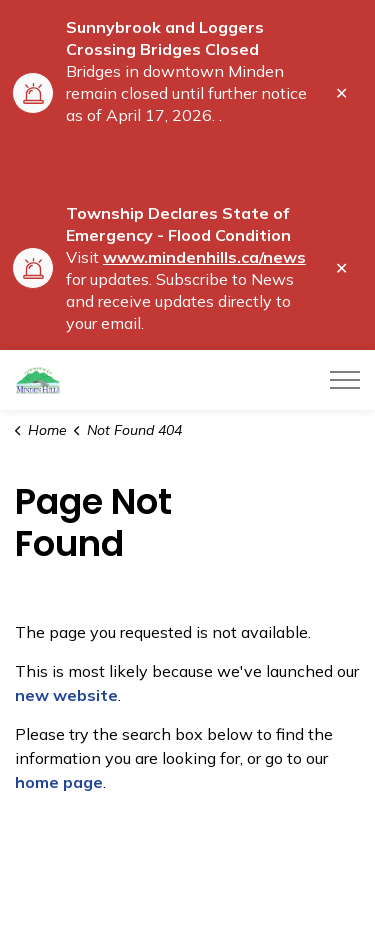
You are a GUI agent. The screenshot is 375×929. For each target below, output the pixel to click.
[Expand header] (345, 380)
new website (66, 695)
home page (59, 782)
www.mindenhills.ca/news (204, 257)
